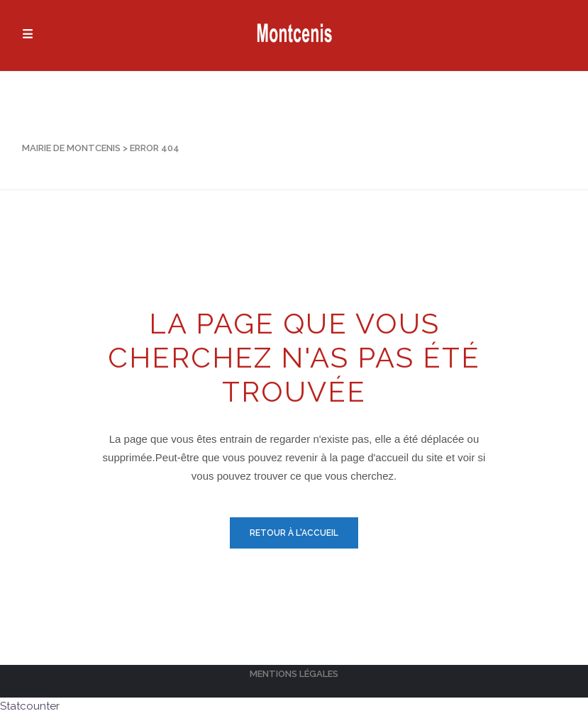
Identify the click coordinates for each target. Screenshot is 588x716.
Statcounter (30, 706)
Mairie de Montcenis (71, 148)
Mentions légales (294, 674)
